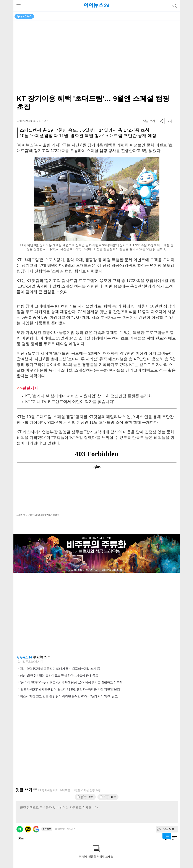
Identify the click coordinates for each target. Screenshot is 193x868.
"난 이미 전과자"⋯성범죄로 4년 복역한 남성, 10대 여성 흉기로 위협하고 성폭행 (71, 682)
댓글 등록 (169, 829)
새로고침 (49, 657)
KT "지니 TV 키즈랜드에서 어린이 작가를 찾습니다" (70, 402)
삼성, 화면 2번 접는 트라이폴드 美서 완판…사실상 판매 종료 (59, 676)
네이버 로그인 (20, 829)
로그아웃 (47, 829)
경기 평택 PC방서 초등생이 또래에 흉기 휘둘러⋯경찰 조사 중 (60, 669)
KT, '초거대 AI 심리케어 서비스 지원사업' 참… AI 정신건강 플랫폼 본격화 (89, 396)
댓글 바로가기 (167, 836)
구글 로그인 (36, 829)
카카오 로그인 (28, 829)
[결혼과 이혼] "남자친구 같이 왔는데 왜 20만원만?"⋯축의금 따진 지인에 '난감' (70, 689)
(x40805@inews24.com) (45, 515)
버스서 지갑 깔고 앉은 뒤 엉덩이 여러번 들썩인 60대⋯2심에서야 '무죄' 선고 (69, 696)
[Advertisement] (97, 614)
